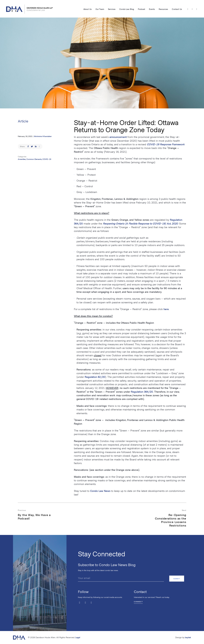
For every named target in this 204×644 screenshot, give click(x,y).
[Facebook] (192, 9)
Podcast (141, 9)
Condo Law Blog (127, 9)
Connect (138, 601)
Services (112, 9)
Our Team (100, 9)
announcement (118, 137)
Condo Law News (100, 491)
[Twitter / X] (188, 9)
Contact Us (177, 9)
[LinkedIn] (197, 9)
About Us (87, 9)
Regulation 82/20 (95, 377)
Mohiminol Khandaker (43, 136)
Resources (163, 9)
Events (152, 9)
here (166, 309)
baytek (188, 637)
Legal (78, 637)
